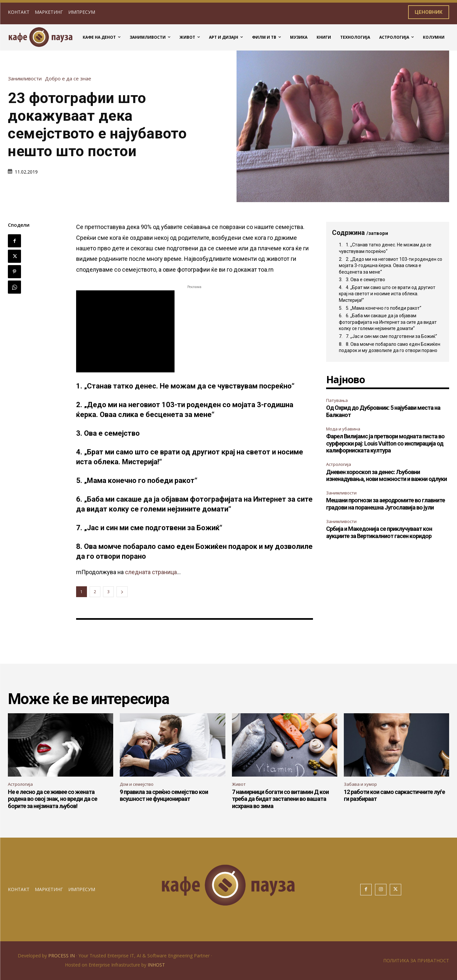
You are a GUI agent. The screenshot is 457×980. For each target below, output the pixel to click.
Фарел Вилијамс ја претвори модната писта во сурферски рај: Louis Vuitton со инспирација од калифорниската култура (385, 443)
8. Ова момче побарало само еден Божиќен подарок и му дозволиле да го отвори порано (390, 347)
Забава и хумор (360, 784)
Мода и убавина (343, 429)
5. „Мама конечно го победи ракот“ (384, 308)
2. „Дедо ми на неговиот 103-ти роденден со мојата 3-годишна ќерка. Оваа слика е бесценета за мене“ (391, 266)
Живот (239, 784)
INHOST (156, 965)
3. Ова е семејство (365, 280)
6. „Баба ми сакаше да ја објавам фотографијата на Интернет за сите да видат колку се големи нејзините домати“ (388, 322)
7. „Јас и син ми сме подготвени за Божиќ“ (391, 336)
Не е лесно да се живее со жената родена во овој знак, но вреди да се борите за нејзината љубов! (52, 799)
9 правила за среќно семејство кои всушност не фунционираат (164, 795)
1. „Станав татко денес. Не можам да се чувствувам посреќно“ (385, 248)
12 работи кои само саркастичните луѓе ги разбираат (394, 795)
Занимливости (26, 79)
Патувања (337, 400)
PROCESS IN (62, 956)
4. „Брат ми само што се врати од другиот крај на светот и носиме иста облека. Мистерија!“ (387, 294)
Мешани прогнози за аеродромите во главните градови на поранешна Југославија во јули (385, 504)
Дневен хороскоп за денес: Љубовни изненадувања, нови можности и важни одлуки (386, 476)
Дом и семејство (137, 784)
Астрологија (339, 464)
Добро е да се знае (70, 79)
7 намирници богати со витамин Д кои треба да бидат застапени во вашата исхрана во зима (280, 799)
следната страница (151, 572)
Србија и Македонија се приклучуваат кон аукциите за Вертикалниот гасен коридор (379, 532)
